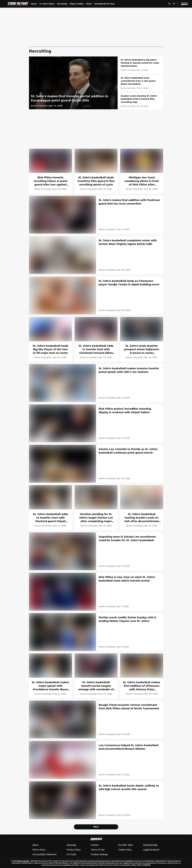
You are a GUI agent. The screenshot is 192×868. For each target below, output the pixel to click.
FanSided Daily (150, 845)
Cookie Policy (125, 850)
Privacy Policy (74, 850)
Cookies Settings (99, 854)
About (36, 845)
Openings (72, 845)
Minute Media (23, 861)
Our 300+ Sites (125, 845)
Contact (95, 845)
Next (96, 827)
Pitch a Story (39, 850)
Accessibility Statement (45, 854)
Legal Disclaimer (151, 850)
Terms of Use (98, 850)
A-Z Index (72, 854)
